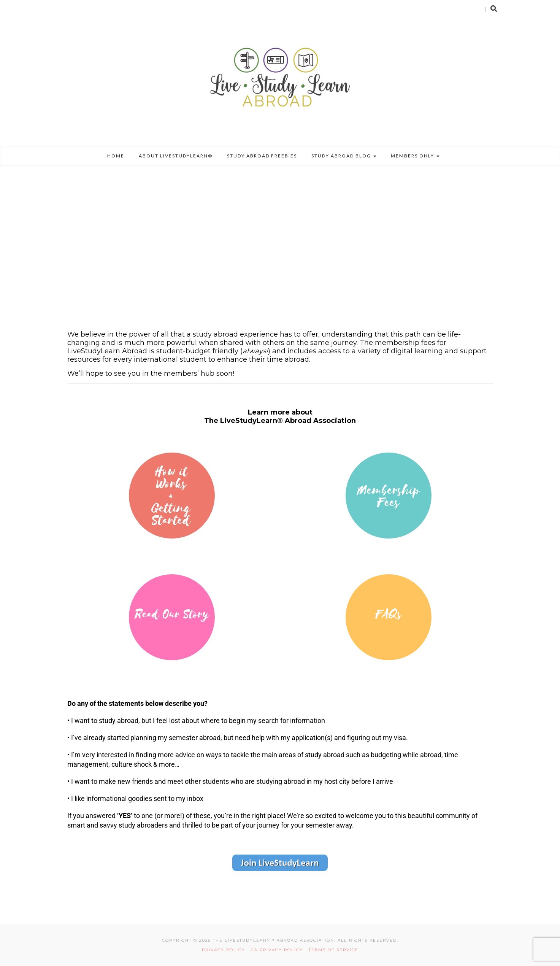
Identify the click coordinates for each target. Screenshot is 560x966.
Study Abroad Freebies (262, 156)
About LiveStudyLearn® (176, 156)
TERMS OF (322, 950)
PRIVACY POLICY (225, 950)
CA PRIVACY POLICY (280, 950)
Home (116, 156)
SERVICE (347, 950)
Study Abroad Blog (344, 156)
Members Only (415, 156)
